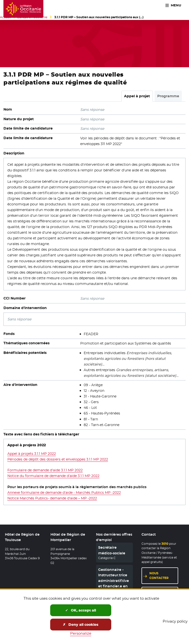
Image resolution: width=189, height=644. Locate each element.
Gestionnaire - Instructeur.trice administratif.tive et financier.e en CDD (114, 581)
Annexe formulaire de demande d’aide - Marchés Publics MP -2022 (64, 493)
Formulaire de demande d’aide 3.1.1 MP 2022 (45, 470)
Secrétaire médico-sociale (112, 550)
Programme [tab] (168, 96)
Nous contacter (159, 576)
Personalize (81, 633)
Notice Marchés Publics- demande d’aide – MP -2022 (52, 498)
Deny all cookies (81, 625)
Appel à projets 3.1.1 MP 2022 (32, 454)
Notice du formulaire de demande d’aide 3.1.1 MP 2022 (53, 476)
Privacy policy (175, 621)
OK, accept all (81, 610)
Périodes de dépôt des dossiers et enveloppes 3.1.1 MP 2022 (58, 459)
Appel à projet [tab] (137, 96)
